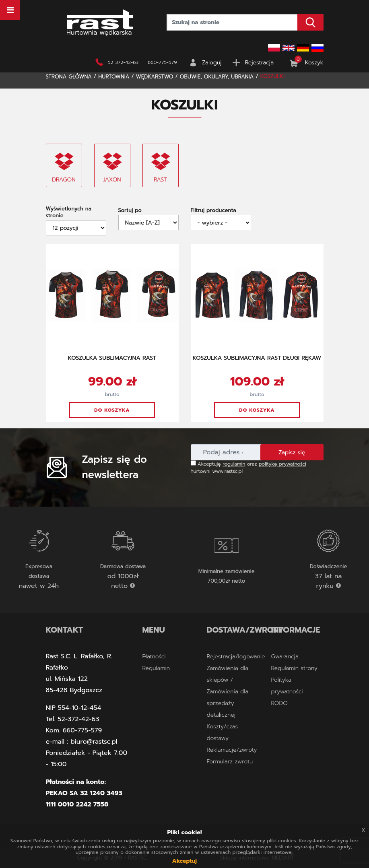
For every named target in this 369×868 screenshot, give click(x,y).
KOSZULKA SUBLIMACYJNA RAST (112, 358)
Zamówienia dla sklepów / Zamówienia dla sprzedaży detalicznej (227, 692)
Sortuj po (130, 210)
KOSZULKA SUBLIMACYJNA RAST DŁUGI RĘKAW (257, 358)
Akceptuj (184, 861)
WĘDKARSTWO (155, 77)
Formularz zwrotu (230, 762)
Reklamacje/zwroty (232, 750)
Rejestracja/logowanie (236, 657)
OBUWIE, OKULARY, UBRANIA (217, 77)
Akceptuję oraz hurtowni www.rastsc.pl (248, 468)
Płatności (154, 657)
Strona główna (69, 77)
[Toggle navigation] (10, 10)
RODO (279, 703)
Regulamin (156, 668)
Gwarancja (284, 657)
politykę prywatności (282, 464)
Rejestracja (259, 63)
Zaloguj (212, 63)
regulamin (234, 464)
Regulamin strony (294, 668)
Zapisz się (292, 453)
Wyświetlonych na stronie (69, 212)
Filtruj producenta (213, 210)
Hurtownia (114, 77)
